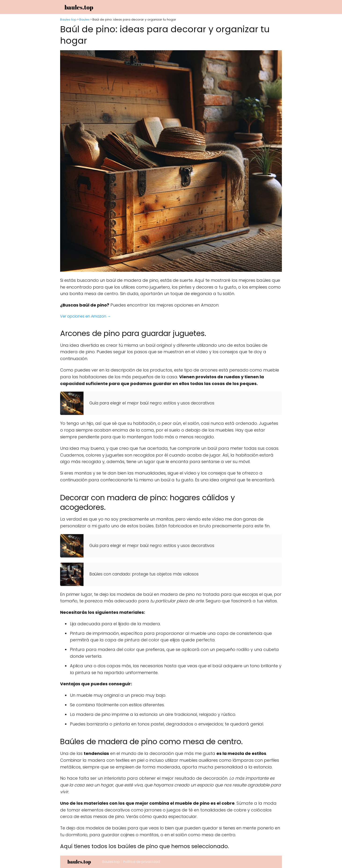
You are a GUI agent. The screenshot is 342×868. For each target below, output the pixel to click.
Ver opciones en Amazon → (85, 316)
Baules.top (111, 862)
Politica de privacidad (142, 862)
